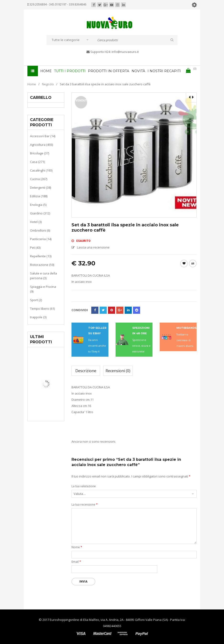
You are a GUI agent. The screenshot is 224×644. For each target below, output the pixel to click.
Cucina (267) (39, 179)
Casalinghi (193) (41, 170)
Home (32, 84)
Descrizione (86, 371)
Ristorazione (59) (42, 265)
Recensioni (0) (118, 371)
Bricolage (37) (40, 153)
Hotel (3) (36, 222)
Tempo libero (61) (42, 309)
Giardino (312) (40, 213)
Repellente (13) (41, 256)
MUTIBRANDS (186, 328)
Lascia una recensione (93, 247)
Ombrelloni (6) (40, 230)
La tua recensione (85, 505)
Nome (77, 547)
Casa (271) (37, 162)
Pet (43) (35, 248)
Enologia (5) (38, 205)
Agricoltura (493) (41, 145)
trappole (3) (38, 317)
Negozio (48, 84)
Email (76, 562)
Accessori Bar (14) (43, 136)
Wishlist (184, 264)
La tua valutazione (84, 486)
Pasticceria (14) (41, 239)
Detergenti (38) (41, 188)
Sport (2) (36, 300)
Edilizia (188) (39, 196)
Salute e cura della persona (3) (43, 276)
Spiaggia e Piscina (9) (43, 289)
